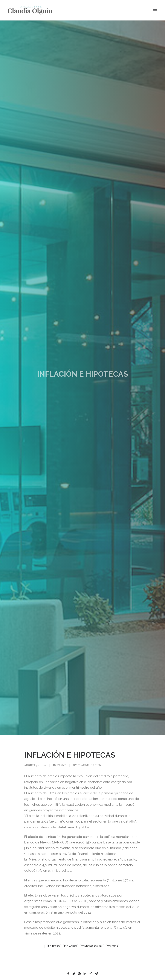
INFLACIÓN (70, 946)
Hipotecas (53, 946)
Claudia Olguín (89, 765)
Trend (62, 765)
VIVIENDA (113, 946)
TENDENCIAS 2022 (92, 946)
